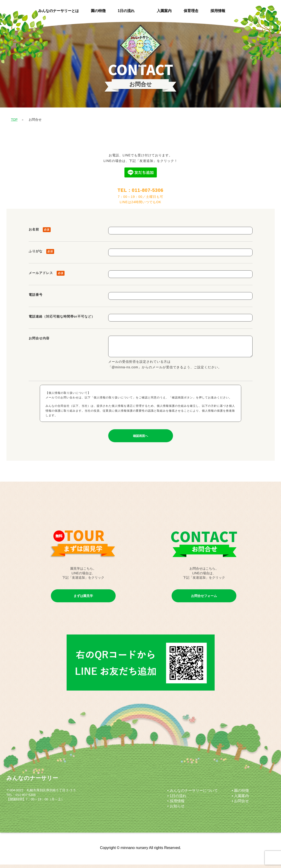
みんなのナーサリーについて (194, 794)
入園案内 (164, 11)
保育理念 (191, 11)
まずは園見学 (83, 599)
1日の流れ (126, 11)
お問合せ (241, 804)
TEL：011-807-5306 (140, 190)
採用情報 (218, 11)
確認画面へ (140, 439)
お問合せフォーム (204, 599)
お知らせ (177, 810)
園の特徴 (98, 11)
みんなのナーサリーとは (59, 11)
